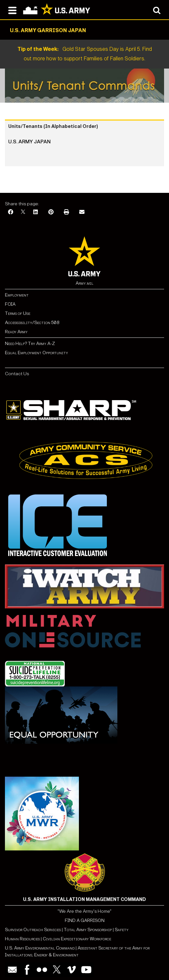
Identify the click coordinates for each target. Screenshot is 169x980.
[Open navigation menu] (12, 10)
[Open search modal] (157, 10)
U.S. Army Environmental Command (40, 948)
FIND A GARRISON (85, 920)
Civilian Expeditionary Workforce (77, 939)
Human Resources (22, 939)
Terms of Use (18, 313)
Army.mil (84, 283)
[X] (23, 212)
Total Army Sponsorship (88, 930)
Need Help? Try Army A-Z (30, 344)
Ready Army (16, 332)
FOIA (10, 304)
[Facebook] (11, 212)
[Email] (82, 212)
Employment (17, 295)
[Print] (66, 212)
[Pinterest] (51, 212)
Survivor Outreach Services (33, 930)
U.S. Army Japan (29, 142)
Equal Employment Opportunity (36, 353)
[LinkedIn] (36, 212)
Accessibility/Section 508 (32, 323)
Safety (122, 930)
